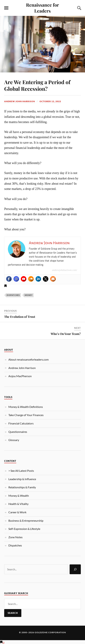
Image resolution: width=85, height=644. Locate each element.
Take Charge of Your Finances (26, 415)
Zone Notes (15, 537)
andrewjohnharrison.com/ (64, 270)
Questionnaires (18, 432)
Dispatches (13, 295)
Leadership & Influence (22, 479)
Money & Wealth (19, 496)
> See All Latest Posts (21, 471)
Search (13, 613)
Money (29, 295)
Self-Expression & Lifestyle (24, 529)
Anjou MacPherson (20, 376)
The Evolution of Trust (20, 317)
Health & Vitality (18, 504)
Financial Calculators (21, 423)
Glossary (14, 440)
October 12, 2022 (50, 101)
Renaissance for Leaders (42, 8)
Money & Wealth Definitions (26, 407)
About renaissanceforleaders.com (29, 359)
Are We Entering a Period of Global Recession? (37, 85)
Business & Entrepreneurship (26, 521)
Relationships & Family (22, 487)
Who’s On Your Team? (66, 334)
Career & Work (17, 512)
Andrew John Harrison (20, 101)
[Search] (75, 569)
